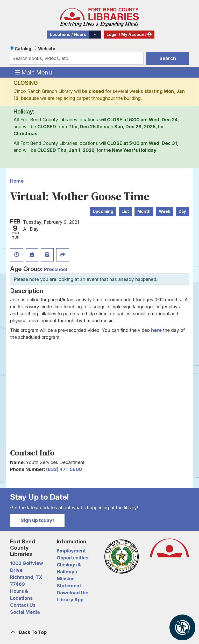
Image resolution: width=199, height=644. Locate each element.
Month (144, 211)
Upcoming (103, 211)
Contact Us (23, 605)
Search (168, 58)
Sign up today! (37, 520)
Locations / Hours (68, 35)
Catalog (23, 49)
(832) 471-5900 (64, 469)
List (125, 211)
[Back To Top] (99, 632)
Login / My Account (126, 35)
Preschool (56, 269)
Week (165, 211)
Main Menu (34, 72)
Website (47, 49)
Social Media (25, 612)
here (156, 330)
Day (182, 211)
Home (17, 181)
